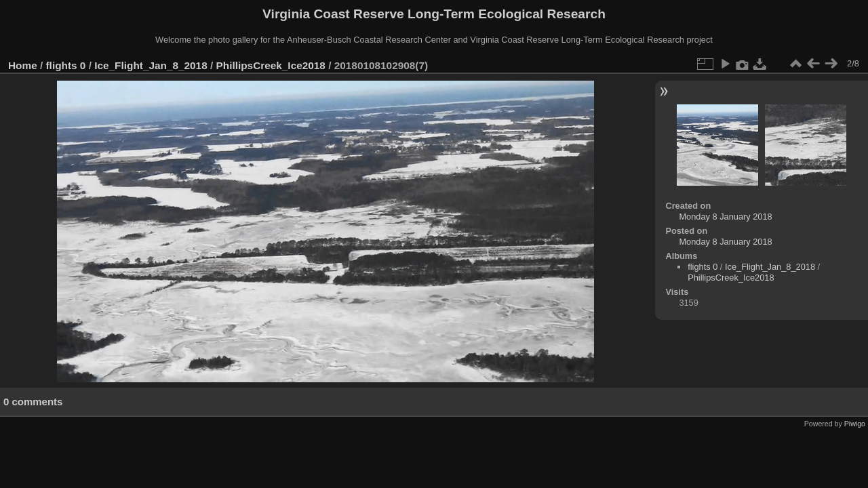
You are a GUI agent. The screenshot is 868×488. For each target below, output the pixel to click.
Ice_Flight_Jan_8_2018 (151, 65)
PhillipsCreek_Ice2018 (271, 65)
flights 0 (66, 65)
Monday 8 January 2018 (725, 217)
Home (23, 65)
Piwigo (855, 424)
